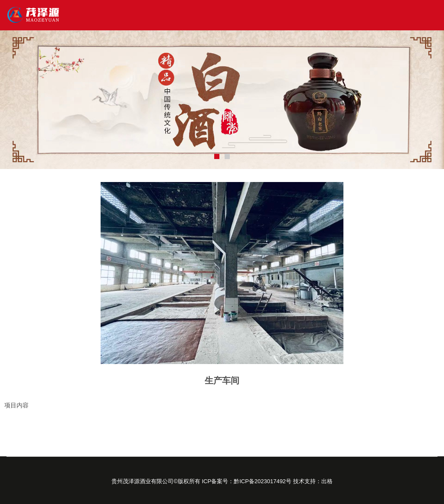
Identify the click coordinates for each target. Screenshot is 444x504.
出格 (327, 481)
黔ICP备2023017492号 (263, 481)
